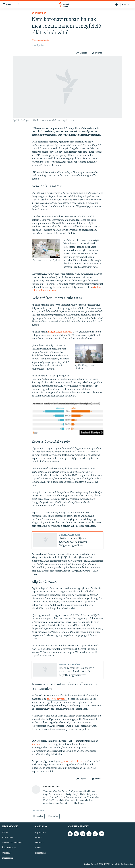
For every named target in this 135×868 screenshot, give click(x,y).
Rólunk (5, 833)
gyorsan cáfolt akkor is (73, 761)
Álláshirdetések (9, 848)
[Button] (82, 53)
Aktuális (38, 838)
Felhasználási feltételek (12, 843)
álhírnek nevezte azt (42, 744)
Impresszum (7, 858)
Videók (38, 848)
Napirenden (40, 833)
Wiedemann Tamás (40, 40)
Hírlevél (126, 5)
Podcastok (39, 843)
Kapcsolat (6, 853)
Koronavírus (39, 13)
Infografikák (40, 853)
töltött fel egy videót (57, 699)
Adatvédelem (8, 838)
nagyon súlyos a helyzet (60, 332)
